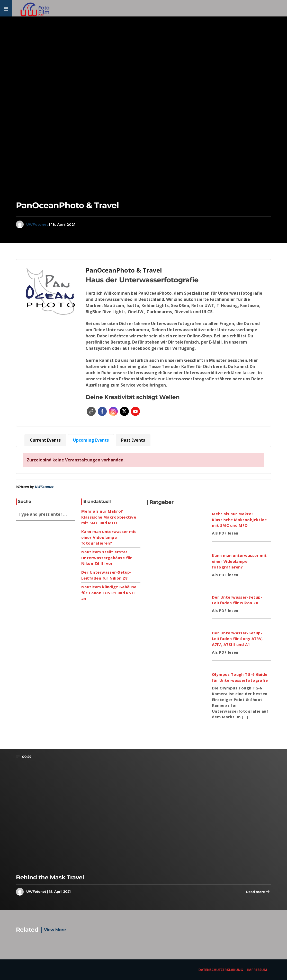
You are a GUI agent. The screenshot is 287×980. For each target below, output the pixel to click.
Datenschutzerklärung (221, 970)
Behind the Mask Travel (50, 877)
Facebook (102, 411)
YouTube (135, 411)
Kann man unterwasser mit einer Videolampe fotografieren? (109, 537)
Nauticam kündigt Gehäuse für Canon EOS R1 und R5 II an (109, 593)
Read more (258, 892)
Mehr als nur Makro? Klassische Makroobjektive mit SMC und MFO (109, 517)
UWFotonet (37, 224)
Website (91, 411)
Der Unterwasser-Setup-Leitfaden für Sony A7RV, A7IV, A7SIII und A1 (237, 639)
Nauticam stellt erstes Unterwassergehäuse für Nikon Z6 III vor (107, 558)
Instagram (113, 411)
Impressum (257, 970)
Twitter (124, 411)
